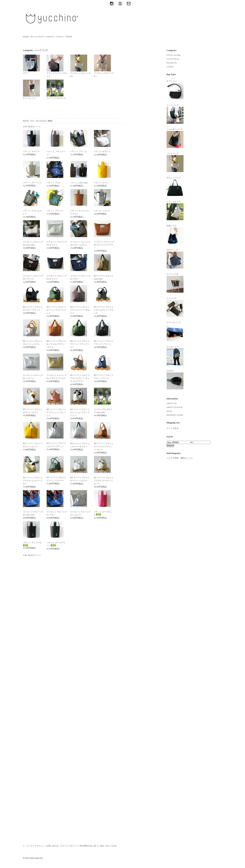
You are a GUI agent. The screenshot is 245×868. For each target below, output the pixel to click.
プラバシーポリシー (69, 846)
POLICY (60, 37)
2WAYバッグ (175, 259)
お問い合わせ (52, 846)
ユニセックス (175, 355)
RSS (108, 846)
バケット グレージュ (32, 183)
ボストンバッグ (175, 186)
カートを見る (173, 428)
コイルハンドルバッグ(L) (104, 66)
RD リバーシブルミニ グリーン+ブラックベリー (80, 344)
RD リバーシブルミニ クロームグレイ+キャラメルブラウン (80, 378)
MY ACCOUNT (37, 37)
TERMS (69, 37)
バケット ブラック (78, 151)
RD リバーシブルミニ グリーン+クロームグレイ (56, 310)
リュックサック (175, 210)
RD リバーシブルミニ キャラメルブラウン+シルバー (104, 447)
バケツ (31, 64)
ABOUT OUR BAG (175, 407)
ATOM (114, 846)
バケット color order (79, 183)
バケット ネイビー (31, 151)
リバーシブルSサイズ (56, 89)
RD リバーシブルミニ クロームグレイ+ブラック (104, 310)
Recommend (41, 121)
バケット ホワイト (102, 152)
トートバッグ (175, 114)
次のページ (36, 127)
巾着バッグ (175, 235)
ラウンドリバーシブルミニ (57, 66)
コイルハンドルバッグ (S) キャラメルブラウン (104, 245)
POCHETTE (172, 63)
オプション (175, 90)
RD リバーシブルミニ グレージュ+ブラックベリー (80, 412)
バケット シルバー (102, 211)
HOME (26, 37)
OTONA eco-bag (173, 55)
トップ (26, 846)
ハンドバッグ (41, 50)
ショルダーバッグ (175, 138)
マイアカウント (38, 846)
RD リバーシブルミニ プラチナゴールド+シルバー (104, 481)
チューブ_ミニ (31, 89)
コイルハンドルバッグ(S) (80, 66)
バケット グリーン (55, 211)
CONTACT (50, 37)
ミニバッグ (175, 307)
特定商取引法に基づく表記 (92, 846)
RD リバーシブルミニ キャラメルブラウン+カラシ (56, 344)
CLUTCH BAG (173, 59)
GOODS (170, 67)
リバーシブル (175, 283)
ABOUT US (171, 403)
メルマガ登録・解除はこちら (180, 458)
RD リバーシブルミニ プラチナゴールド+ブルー (33, 481)
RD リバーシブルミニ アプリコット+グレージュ (56, 412)
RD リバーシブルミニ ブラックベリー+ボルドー (80, 310)
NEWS (169, 411)
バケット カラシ (101, 183)
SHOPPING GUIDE (175, 415)
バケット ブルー (54, 183)
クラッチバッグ (175, 331)
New (32, 121)
